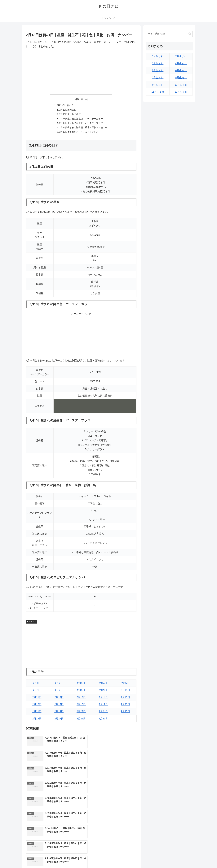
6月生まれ (181, 70)
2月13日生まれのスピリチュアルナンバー (80, 132)
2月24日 (103, 712)
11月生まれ (158, 92)
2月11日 (37, 698)
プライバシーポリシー (183, 859)
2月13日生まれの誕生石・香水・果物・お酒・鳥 (83, 128)
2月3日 (81, 684)
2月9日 (103, 691)
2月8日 (81, 691)
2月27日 (59, 719)
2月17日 (59, 705)
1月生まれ (158, 56)
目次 (77, 99)
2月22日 (59, 712)
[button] (190, 34)
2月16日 (37, 705)
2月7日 (59, 691)
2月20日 (125, 705)
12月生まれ (181, 92)
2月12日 (59, 698)
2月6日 (37, 691)
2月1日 (37, 684)
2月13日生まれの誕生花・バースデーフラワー (82, 123)
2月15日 (125, 698)
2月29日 (103, 719)
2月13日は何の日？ (66, 105)
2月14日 (103, 698)
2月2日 (59, 684)
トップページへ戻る (162, 859)
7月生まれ (158, 78)
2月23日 (81, 712)
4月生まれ (181, 63)
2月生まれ (31, 622)
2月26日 (37, 719)
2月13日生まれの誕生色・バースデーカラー (81, 119)
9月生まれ (158, 85)
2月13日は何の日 (68, 110)
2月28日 (81, 719)
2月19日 (103, 705)
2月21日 (37, 712)
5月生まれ (158, 70)
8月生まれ (181, 78)
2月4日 (103, 684)
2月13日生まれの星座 (70, 114)
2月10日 (125, 691)
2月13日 (81, 698)
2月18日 (81, 705)
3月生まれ (158, 63)
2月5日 (125, 684)
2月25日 (125, 712)
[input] (169, 34)
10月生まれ (181, 85)
